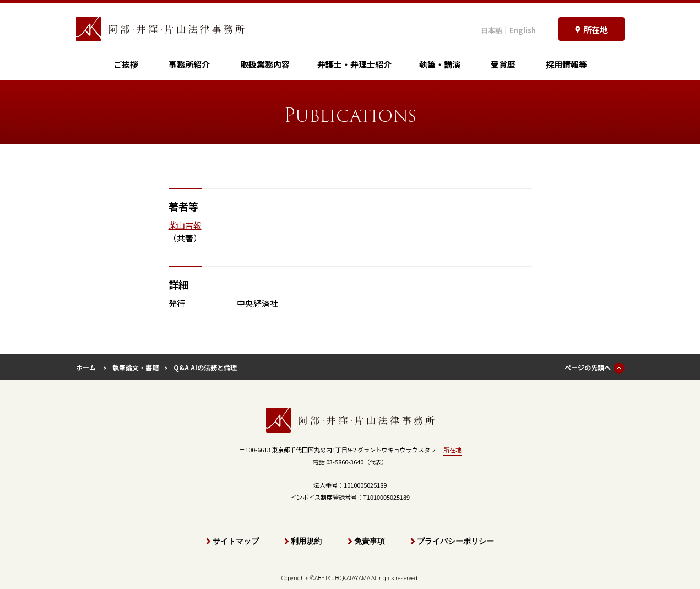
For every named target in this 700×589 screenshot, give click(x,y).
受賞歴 (503, 64)
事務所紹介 (189, 64)
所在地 (452, 450)
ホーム (86, 367)
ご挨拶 (126, 64)
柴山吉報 (185, 225)
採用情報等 (566, 64)
